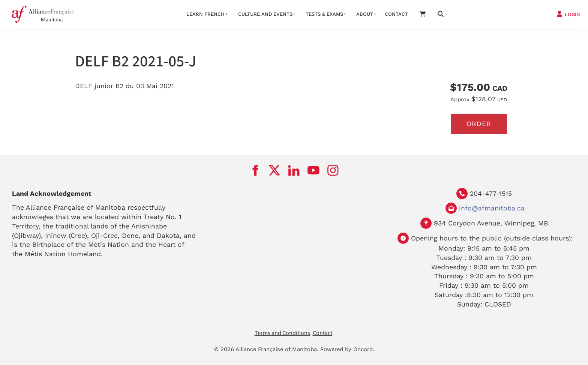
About (365, 14)
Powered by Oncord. (347, 349)
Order (479, 124)
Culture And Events (265, 14)
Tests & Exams (324, 14)
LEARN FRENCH (205, 14)
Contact (396, 14)
